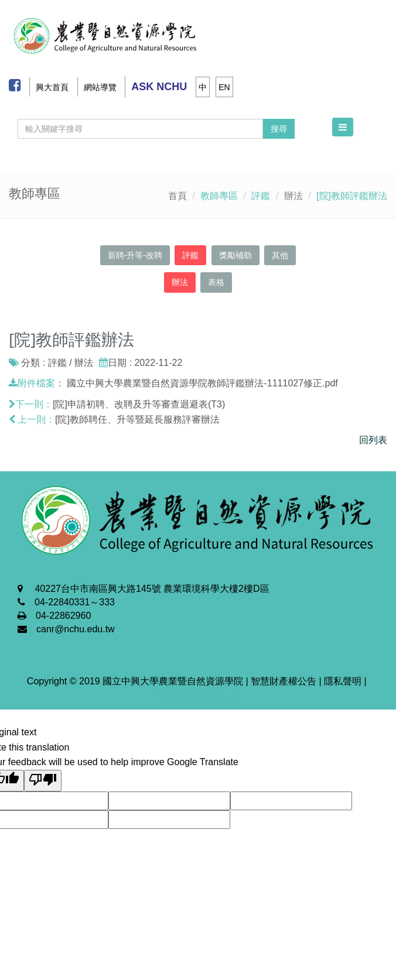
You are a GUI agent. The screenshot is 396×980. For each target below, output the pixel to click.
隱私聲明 (343, 681)
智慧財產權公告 (284, 681)
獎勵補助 (235, 255)
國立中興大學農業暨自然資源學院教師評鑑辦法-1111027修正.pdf (202, 383)
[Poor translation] (43, 781)
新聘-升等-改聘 (135, 255)
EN (224, 87)
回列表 (373, 440)
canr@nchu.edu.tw (76, 629)
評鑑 (190, 255)
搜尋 (279, 129)
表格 (216, 282)
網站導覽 (100, 87)
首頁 (177, 196)
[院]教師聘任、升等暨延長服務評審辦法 (137, 419)
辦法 (293, 196)
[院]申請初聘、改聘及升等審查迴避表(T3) (139, 404)
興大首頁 (52, 87)
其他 (280, 255)
